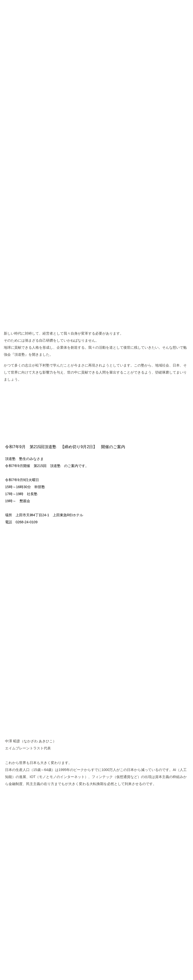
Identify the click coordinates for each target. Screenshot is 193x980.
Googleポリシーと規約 (134, 948)
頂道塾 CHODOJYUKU (97, 43)
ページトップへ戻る (96, 911)
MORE (97, 395)
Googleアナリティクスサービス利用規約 (86, 948)
